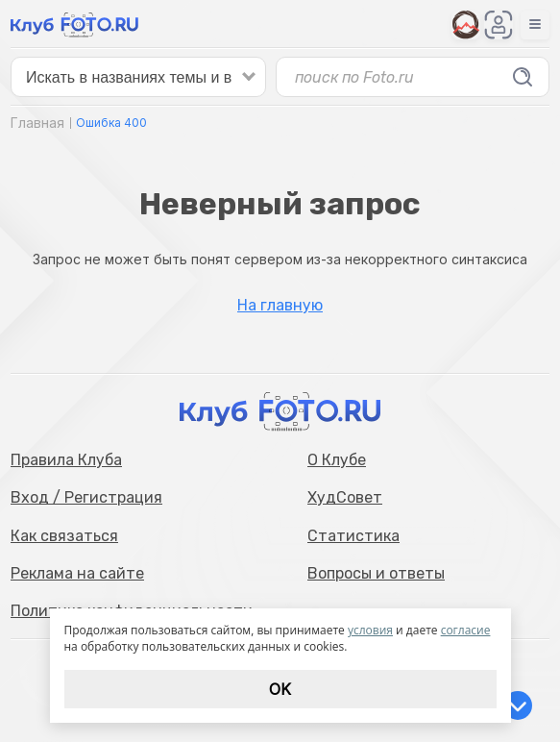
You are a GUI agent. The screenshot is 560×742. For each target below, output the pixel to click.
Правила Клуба (66, 460)
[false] (138, 77)
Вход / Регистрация (86, 497)
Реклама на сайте (77, 573)
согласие (466, 630)
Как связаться (64, 536)
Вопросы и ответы (376, 573)
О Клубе (337, 460)
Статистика (353, 536)
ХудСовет (345, 497)
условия (370, 630)
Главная (37, 123)
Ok (280, 689)
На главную (280, 306)
